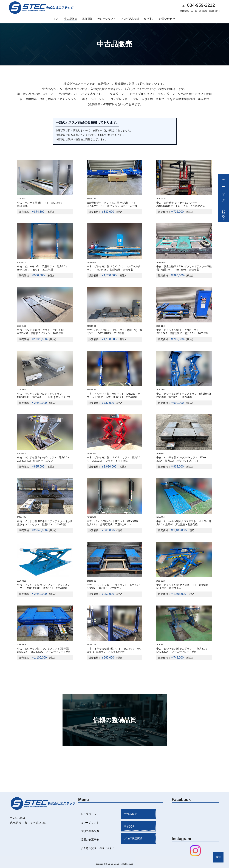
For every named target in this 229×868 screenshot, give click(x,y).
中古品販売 (71, 19)
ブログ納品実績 (130, 19)
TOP (57, 19)
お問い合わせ (167, 19)
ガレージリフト (107, 19)
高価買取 (87, 19)
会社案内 (149, 19)
